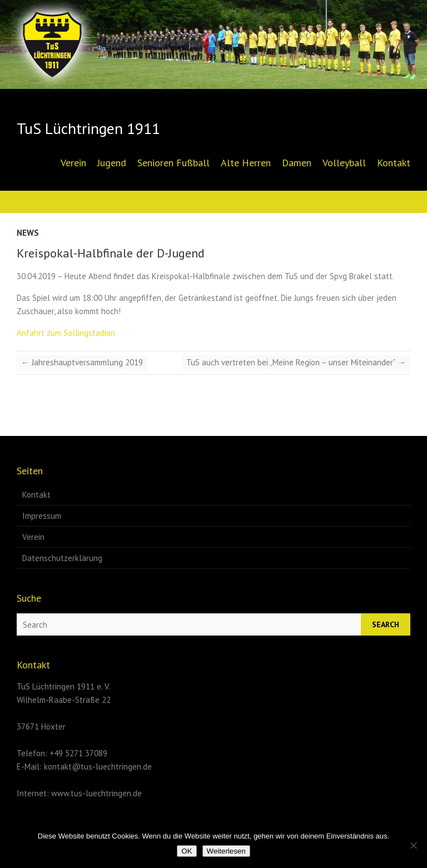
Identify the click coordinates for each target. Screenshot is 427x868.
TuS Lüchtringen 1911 (88, 128)
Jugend (112, 163)
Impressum (42, 516)
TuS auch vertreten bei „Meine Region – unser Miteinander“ (296, 362)
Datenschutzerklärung (62, 558)
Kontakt (394, 163)
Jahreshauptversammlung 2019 (82, 362)
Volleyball (344, 163)
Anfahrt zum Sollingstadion (66, 333)
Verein (73, 163)
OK (187, 851)
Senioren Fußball (173, 163)
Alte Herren (246, 163)
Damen (297, 163)
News (28, 233)
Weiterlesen (226, 851)
